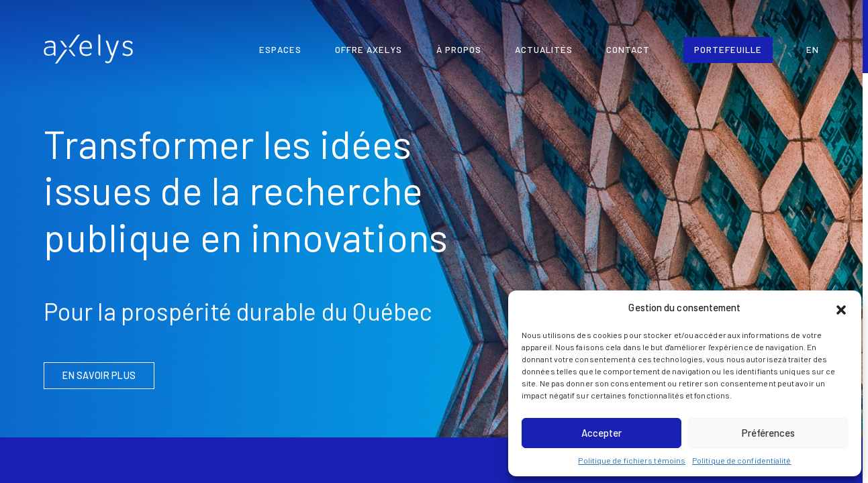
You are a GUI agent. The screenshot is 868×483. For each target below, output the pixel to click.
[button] (841, 308)
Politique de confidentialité (742, 460)
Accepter (601, 433)
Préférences (768, 433)
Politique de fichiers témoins (632, 460)
